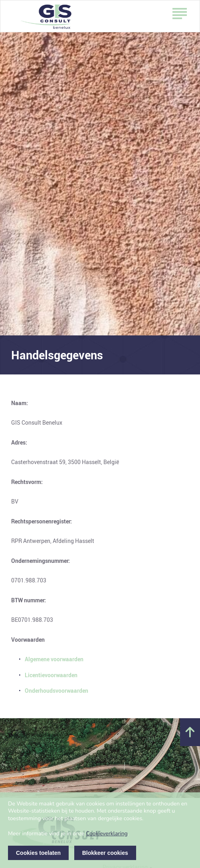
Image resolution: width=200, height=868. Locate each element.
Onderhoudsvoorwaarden (56, 691)
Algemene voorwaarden (54, 659)
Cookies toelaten (38, 853)
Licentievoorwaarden (51, 675)
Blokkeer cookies (105, 853)
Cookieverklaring (107, 834)
